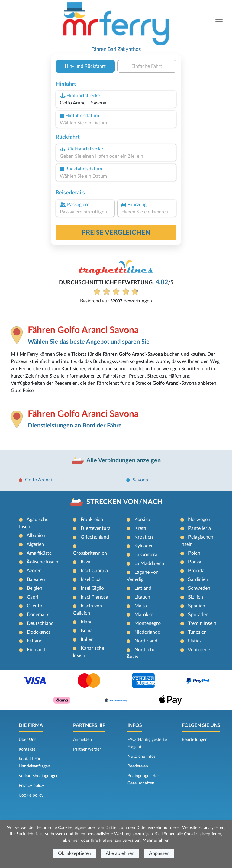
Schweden (199, 588)
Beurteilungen (195, 740)
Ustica (195, 641)
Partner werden (87, 749)
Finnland (36, 650)
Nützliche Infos (142, 757)
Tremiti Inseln (202, 623)
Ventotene (199, 650)
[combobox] (116, 103)
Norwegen (199, 520)
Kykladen (144, 546)
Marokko (144, 615)
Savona (140, 480)
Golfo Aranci (39, 480)
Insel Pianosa (94, 597)
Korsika (142, 520)
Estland (35, 641)
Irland (87, 622)
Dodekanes (39, 632)
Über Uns (27, 740)
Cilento (35, 606)
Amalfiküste (39, 553)
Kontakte (27, 749)
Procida (196, 571)
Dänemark (38, 615)
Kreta (140, 528)
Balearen (36, 579)
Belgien (35, 588)
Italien (87, 639)
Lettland (143, 588)
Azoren (34, 571)
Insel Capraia (94, 571)
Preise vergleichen (116, 233)
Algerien (35, 544)
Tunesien (197, 632)
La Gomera (146, 555)
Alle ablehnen (120, 853)
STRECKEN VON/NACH (124, 502)
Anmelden (82, 740)
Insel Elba (91, 579)
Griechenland (95, 537)
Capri (33, 597)
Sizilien (196, 597)
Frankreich (92, 520)
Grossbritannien (90, 553)
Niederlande (147, 632)
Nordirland (146, 641)
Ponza (195, 562)
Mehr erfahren (156, 840)
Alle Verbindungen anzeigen (124, 460)
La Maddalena (149, 563)
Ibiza (85, 562)
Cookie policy (31, 795)
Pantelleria (200, 528)
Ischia (87, 631)
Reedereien (138, 766)
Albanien (36, 536)
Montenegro (148, 623)
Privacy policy (31, 786)
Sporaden (198, 615)
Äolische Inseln (42, 562)
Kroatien (144, 537)
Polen (194, 553)
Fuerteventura (96, 528)
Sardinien (198, 579)
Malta (141, 606)
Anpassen (159, 853)
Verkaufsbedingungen (39, 776)
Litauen (142, 597)
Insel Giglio (92, 588)
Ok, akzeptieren (75, 853)
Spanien (197, 606)
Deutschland (40, 623)
